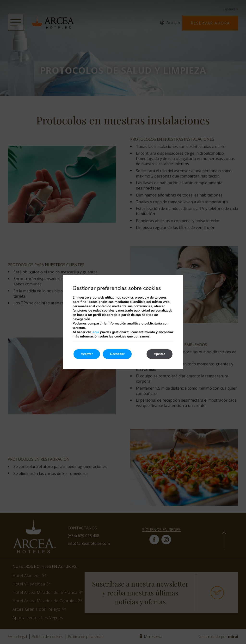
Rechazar (117, 354)
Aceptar (87, 354)
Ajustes (160, 354)
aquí (96, 332)
